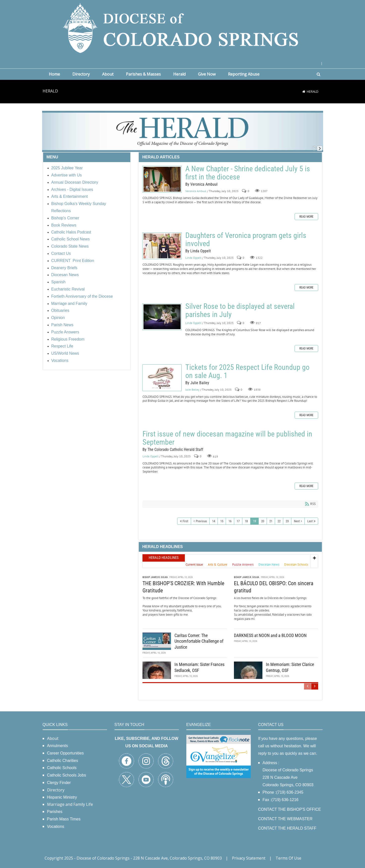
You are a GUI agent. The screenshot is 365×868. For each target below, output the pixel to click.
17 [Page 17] (238, 521)
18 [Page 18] (246, 521)
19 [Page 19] (254, 521)
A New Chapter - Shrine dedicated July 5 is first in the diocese (162, 179)
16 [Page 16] (230, 521)
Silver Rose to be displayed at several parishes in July (162, 317)
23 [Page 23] (287, 521)
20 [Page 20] (263, 521)
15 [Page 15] (222, 521)
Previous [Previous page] (201, 521)
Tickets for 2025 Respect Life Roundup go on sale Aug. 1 (162, 378)
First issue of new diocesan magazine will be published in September (227, 438)
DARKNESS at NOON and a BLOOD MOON (270, 635)
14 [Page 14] (214, 521)
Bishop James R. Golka (155, 577)
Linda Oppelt (193, 258)
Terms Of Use (288, 858)
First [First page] (185, 521)
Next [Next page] (297, 521)
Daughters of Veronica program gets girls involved (162, 246)
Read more (306, 217)
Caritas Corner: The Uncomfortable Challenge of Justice (199, 641)
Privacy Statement (249, 858)
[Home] (304, 91)
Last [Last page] (310, 521)
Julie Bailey (192, 390)
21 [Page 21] (271, 521)
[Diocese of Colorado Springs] (183, 28)
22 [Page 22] (279, 521)
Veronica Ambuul (196, 191)
